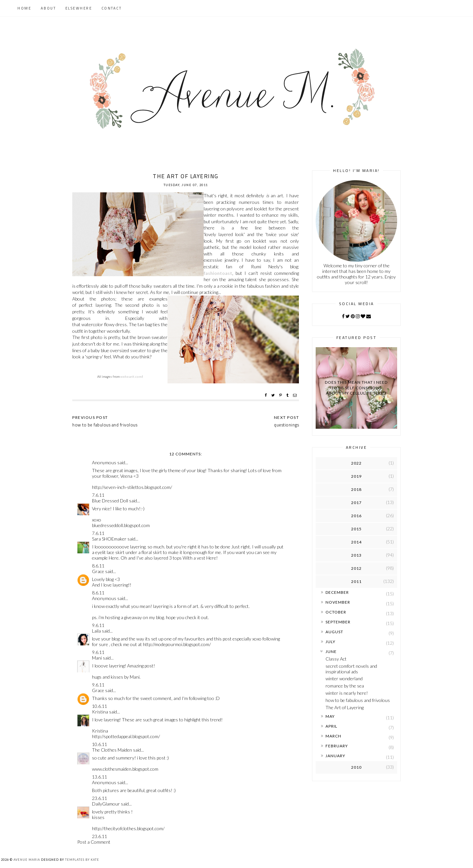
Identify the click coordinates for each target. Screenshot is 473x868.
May (330, 716)
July (330, 642)
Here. (114, 558)
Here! (212, 558)
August (334, 632)
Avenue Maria (27, 860)
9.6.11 (98, 625)
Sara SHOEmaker (109, 539)
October (336, 612)
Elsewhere (79, 8)
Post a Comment (94, 842)
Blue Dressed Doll (110, 501)
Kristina (100, 712)
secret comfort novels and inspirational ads (351, 669)
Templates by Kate (82, 860)
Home (24, 8)
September (338, 622)
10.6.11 (100, 706)
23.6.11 (100, 798)
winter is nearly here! (347, 693)
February (337, 746)
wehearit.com (131, 376)
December (337, 592)
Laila (96, 631)
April (331, 726)
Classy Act (336, 659)
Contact (112, 8)
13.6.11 (100, 777)
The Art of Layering (345, 707)
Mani (97, 658)
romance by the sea (345, 686)
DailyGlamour (106, 804)
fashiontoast (218, 273)
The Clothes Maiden (112, 750)
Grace (98, 571)
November (338, 602)
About (48, 8)
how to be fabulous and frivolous (358, 700)
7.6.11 (98, 495)
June (331, 651)
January (335, 756)
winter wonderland (344, 678)
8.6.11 (98, 566)
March (333, 736)
